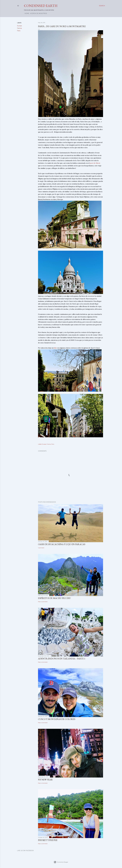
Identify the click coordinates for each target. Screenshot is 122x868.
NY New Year (45, 780)
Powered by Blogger (61, 862)
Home (26, 13)
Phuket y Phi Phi (48, 840)
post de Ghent (95, 163)
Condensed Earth (41, 6)
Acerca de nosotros (38, 13)
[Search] (102, 6)
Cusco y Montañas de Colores (57, 719)
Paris (19, 31)
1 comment (41, 548)
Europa (19, 26)
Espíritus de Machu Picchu (54, 598)
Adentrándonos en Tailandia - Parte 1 (62, 659)
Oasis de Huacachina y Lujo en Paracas (62, 544)
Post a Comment (43, 602)
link (55, 348)
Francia (19, 28)
